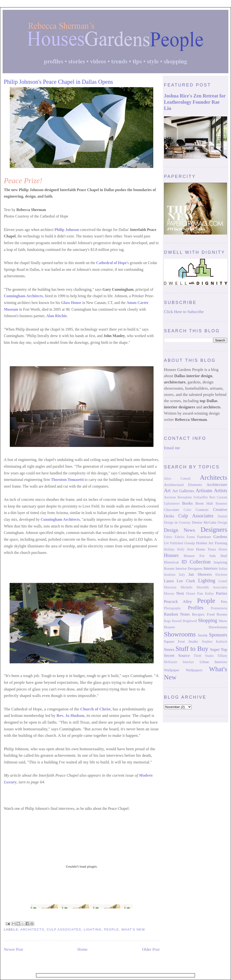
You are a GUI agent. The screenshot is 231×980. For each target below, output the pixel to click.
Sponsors (218, 635)
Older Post (151, 949)
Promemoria (219, 608)
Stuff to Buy (192, 649)
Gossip (190, 543)
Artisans (204, 490)
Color (188, 510)
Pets (224, 602)
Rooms (222, 614)
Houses (171, 555)
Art (167, 490)
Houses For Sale (200, 556)
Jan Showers (200, 574)
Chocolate (172, 510)
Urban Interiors (213, 662)
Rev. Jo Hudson (70, 716)
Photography (173, 608)
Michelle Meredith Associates (204, 587)
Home (83, 949)
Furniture (204, 537)
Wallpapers (194, 670)
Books (187, 503)
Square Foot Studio (181, 641)
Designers (214, 529)
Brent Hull (204, 503)
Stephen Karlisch (214, 642)
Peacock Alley (178, 602)
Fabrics (179, 537)
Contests (202, 510)
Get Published (174, 543)
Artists (221, 490)
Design (222, 523)
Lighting (92, 929)
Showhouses (218, 627)
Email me (172, 448)
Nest (180, 593)
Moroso (169, 594)
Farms (191, 537)
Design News (179, 530)
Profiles (196, 608)
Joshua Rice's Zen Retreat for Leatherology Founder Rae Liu (195, 102)
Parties (222, 593)
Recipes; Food (203, 614)
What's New (133, 929)
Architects (32, 929)
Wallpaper (172, 670)
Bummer (221, 504)
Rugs (167, 621)
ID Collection (196, 562)
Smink (203, 635)
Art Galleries (183, 491)
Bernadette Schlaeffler (193, 497)
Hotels (223, 549)
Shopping (208, 620)
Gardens (220, 537)
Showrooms (180, 634)
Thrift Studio (204, 656)
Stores (169, 650)
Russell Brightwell (184, 621)
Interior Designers (189, 568)
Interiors (211, 568)
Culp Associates (64, 929)
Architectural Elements (183, 485)
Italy (182, 575)
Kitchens (221, 575)
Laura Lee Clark (180, 581)
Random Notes (177, 614)
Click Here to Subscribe (184, 312)
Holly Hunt (185, 549)
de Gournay (183, 523)
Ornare (191, 594)
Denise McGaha (204, 522)
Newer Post (13, 949)
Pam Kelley (206, 594)
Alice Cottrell (177, 479)
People (111, 929)
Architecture (217, 485)
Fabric (168, 537)
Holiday (169, 549)
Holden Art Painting (212, 543)
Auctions (170, 497)
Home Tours (206, 549)
